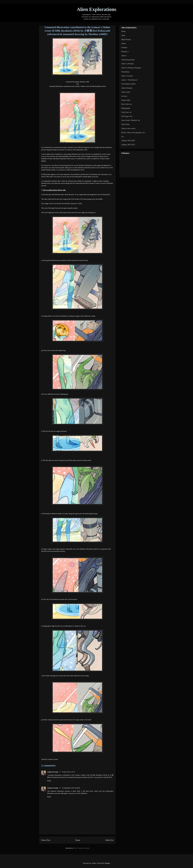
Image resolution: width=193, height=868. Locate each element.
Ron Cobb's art (127, 104)
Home (78, 840)
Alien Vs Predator (128, 64)
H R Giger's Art (127, 116)
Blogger (107, 863)
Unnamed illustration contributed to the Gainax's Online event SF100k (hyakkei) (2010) (77, 86)
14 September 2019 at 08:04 (71, 788)
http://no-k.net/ (93, 177)
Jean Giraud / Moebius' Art (131, 120)
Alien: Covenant (127, 76)
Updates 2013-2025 (128, 141)
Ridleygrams (126, 108)
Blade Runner (126, 40)
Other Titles (126, 124)
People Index (126, 100)
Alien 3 (124, 56)
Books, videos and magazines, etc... (134, 133)
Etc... (123, 137)
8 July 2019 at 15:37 (68, 772)
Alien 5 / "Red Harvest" (130, 80)
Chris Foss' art (126, 112)
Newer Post (46, 840)
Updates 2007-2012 (128, 145)
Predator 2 (125, 52)
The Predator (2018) (128, 84)
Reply (49, 781)
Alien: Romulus (127, 88)
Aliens (124, 43)
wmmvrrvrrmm (53, 772)
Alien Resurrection (128, 60)
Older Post (109, 840)
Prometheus (125, 72)
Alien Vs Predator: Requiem (131, 68)
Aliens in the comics (128, 128)
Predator (124, 48)
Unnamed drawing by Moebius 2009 (77, 82)
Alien (123, 35)
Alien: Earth (126, 92)
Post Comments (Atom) (82, 848)
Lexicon (124, 96)
